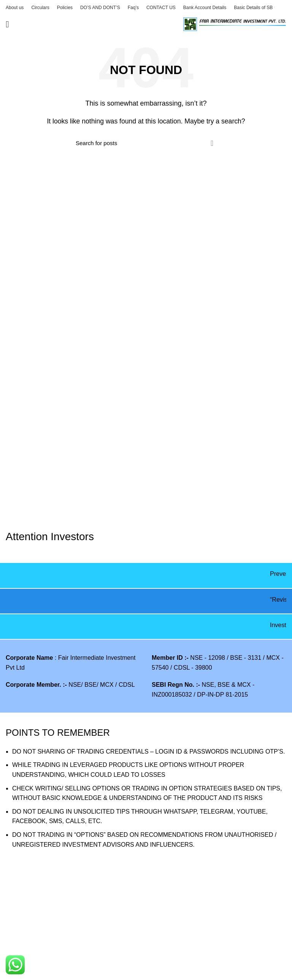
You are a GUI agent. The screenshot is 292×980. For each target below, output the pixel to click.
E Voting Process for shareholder (50, 944)
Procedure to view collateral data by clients (63, 930)
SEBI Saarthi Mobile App (185, 916)
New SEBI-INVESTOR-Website (194, 930)
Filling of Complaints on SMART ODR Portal (65, 972)
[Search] (146, 143)
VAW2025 (19, 916)
